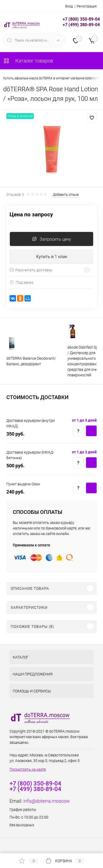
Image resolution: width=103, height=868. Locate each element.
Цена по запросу (31, 215)
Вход (69, 6)
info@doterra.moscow (47, 801)
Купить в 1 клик (52, 257)
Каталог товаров (28, 61)
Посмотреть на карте (28, 769)
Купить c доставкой (91, 431)
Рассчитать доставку (31, 270)
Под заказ (21, 282)
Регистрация (87, 6)
